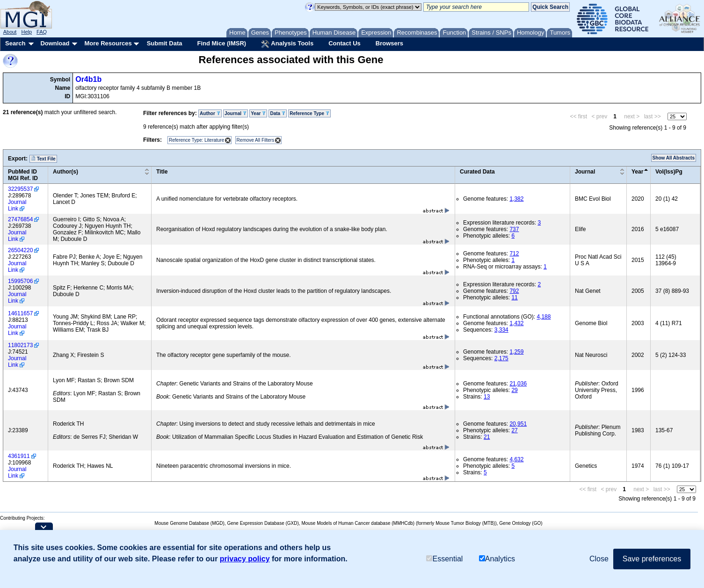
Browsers (389, 43)
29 (514, 390)
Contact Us (345, 43)
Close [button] (599, 559)
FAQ (42, 32)
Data (277, 113)
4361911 (19, 456)
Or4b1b (88, 79)
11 (514, 298)
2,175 (501, 358)
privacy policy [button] (245, 559)
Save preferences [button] (652, 559)
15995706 (20, 281)
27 (514, 430)
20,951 (518, 424)
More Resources (108, 43)
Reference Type (309, 113)
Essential (444, 559)
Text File (43, 159)
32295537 (20, 189)
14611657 (20, 313)
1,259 (516, 352)
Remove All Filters (256, 140)
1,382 (516, 199)
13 (487, 397)
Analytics (497, 559)
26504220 (20, 250)
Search (15, 43)
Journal (236, 113)
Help (26, 32)
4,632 (516, 459)
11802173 (20, 345)
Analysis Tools (287, 44)
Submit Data (165, 43)
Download (55, 43)
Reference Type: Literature (196, 140)
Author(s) (65, 172)
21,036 (518, 384)
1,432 (516, 323)
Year (258, 113)
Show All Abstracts (674, 158)
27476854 (20, 219)
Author (210, 113)
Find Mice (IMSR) (221, 43)
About (10, 32)
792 (514, 291)
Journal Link (17, 205)
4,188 (544, 317)
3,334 (501, 330)
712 (514, 254)
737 (514, 229)
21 (487, 437)
